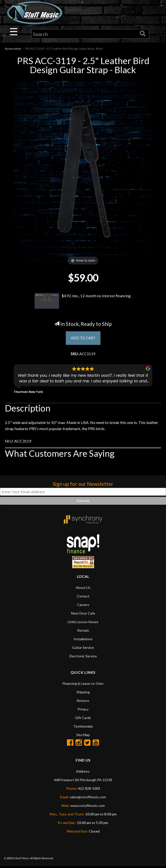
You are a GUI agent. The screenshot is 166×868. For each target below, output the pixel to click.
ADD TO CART (83, 339)
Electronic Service (83, 657)
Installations (83, 640)
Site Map (83, 736)
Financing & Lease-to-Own (83, 685)
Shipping (83, 693)
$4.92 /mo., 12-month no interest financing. (83, 301)
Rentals (83, 632)
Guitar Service (83, 649)
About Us (83, 589)
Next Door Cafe (83, 615)
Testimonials (83, 728)
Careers (83, 606)
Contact (83, 598)
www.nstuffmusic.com (88, 807)
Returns (83, 702)
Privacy (83, 711)
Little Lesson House (83, 623)
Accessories (13, 49)
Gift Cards (83, 719)
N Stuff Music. (21, 859)
